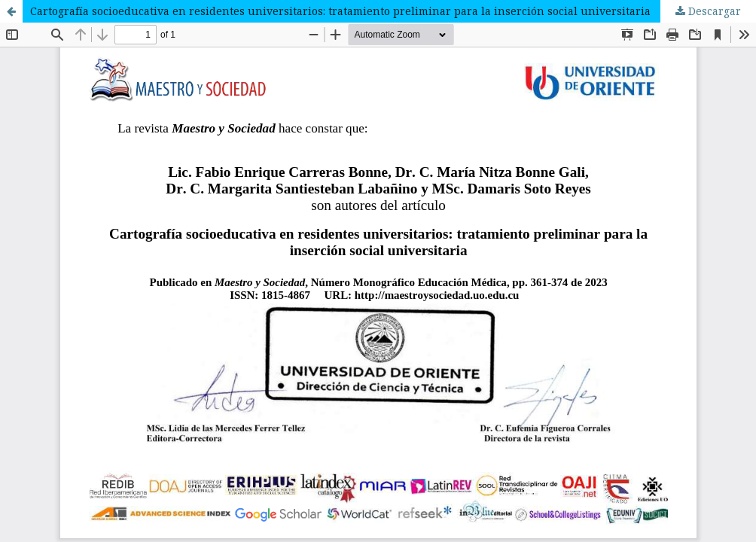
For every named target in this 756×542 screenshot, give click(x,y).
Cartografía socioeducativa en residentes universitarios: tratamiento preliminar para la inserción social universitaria (340, 11)
